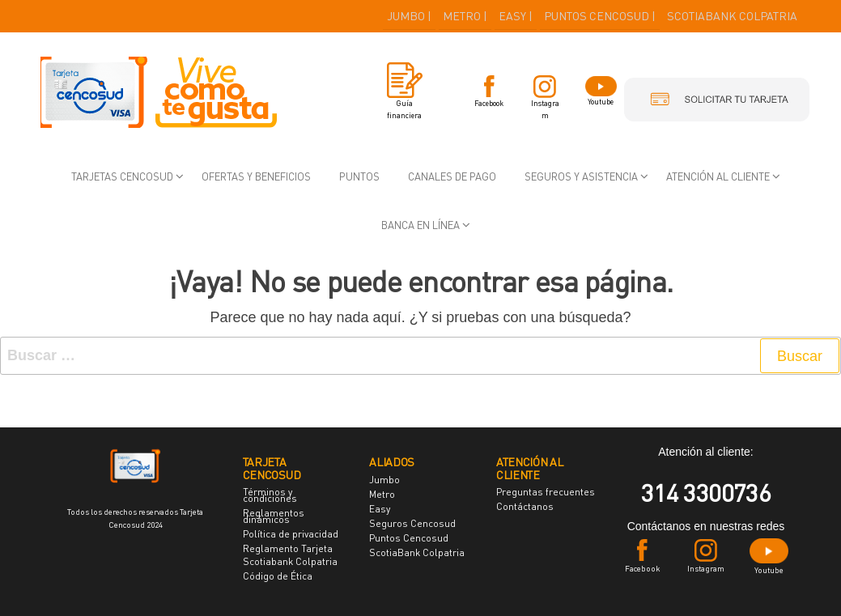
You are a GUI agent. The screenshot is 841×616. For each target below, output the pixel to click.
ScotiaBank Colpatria (417, 552)
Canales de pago (452, 176)
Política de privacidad (291, 534)
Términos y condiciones (270, 495)
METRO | (465, 16)
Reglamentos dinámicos (274, 516)
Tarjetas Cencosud (122, 176)
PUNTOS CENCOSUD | (600, 16)
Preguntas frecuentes (546, 492)
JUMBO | (409, 16)
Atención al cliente (718, 176)
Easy (380, 509)
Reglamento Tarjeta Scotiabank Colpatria (290, 555)
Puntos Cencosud (409, 538)
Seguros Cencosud (412, 523)
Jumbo (384, 480)
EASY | (516, 16)
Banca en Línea (420, 225)
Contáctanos (525, 506)
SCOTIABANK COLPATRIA (732, 16)
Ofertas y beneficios (256, 176)
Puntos (359, 176)
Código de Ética (278, 576)
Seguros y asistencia (581, 176)
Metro (382, 494)
